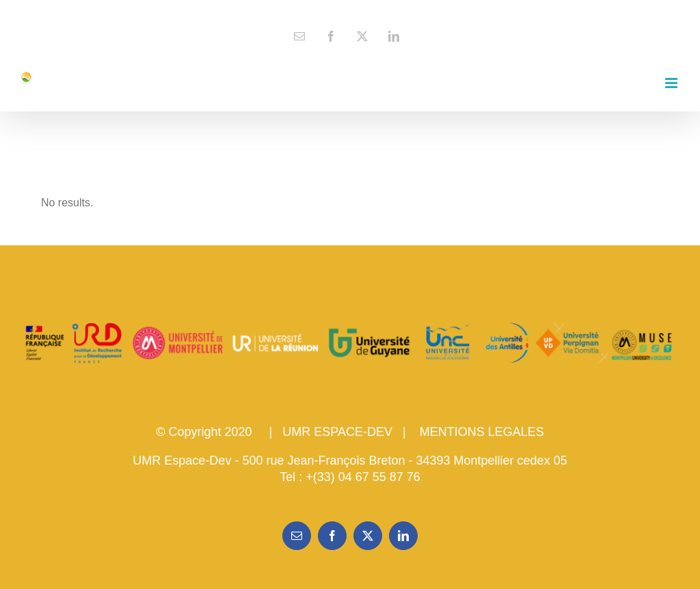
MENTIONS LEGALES (482, 432)
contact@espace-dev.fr (350, 11)
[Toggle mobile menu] (672, 83)
